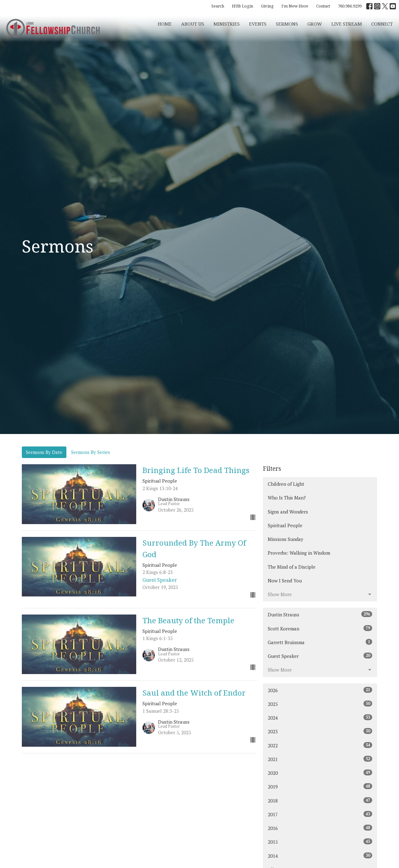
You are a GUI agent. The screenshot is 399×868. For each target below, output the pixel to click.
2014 (320, 856)
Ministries (227, 24)
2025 (320, 704)
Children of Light (286, 484)
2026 (320, 690)
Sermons (287, 24)
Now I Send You (285, 581)
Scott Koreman (320, 628)
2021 (320, 759)
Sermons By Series (91, 452)
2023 (320, 731)
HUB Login (243, 6)
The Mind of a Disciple (292, 567)
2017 (320, 814)
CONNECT (382, 24)
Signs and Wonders (288, 512)
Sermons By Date (44, 452)
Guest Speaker (320, 656)
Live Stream (347, 24)
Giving (267, 6)
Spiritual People (285, 525)
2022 (320, 745)
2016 (320, 828)
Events (258, 24)
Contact (323, 6)
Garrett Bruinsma (320, 642)
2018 (320, 800)
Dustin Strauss (320, 614)
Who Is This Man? (287, 498)
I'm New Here (295, 6)
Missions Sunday (286, 539)
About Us (193, 24)
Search (218, 6)
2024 (320, 718)
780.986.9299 (350, 6)
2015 (320, 842)
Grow (315, 24)
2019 (320, 786)
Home (165, 24)
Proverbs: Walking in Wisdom (299, 553)
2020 (320, 773)
